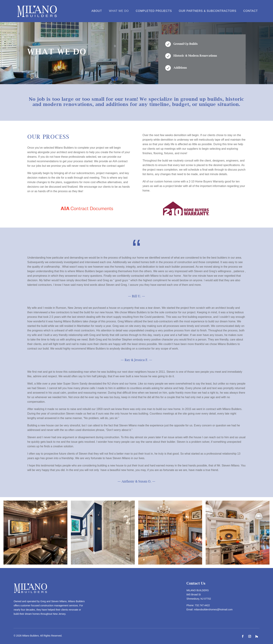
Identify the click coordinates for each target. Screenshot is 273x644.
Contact (250, 11)
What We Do (119, 11)
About (97, 11)
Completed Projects (154, 11)
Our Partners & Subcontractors (208, 11)
